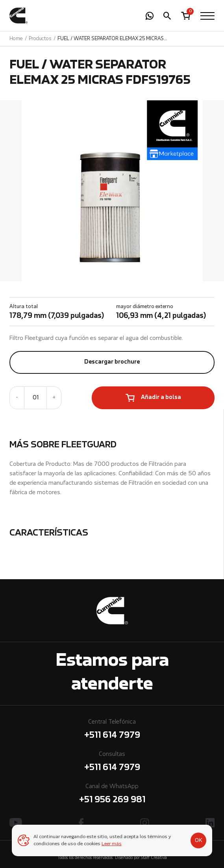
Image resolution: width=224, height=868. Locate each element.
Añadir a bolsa (161, 398)
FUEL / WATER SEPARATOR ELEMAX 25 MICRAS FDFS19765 (111, 39)
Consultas (112, 763)
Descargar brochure (112, 362)
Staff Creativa (154, 858)
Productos (40, 39)
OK (199, 840)
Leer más (112, 844)
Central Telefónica (112, 730)
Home (16, 39)
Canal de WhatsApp (112, 795)
